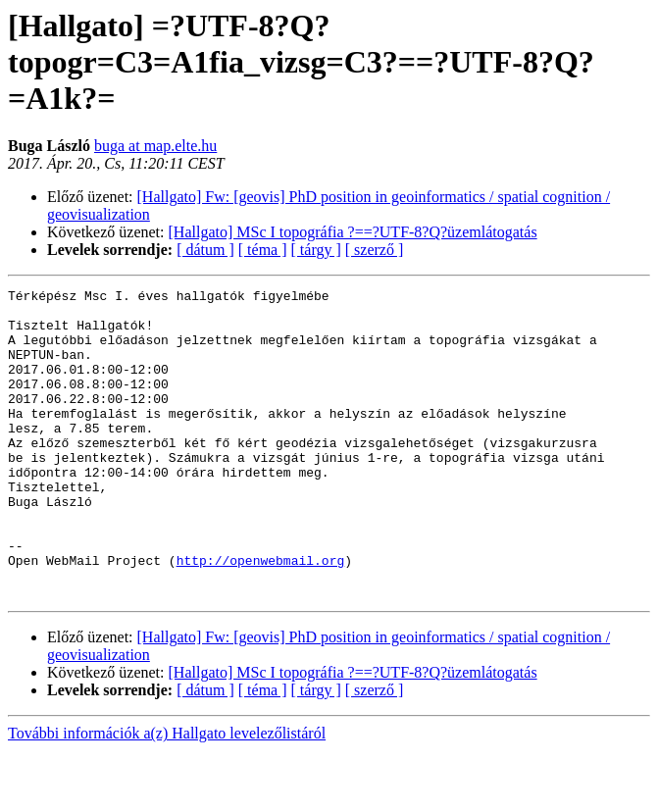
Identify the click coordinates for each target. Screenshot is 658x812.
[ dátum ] (205, 250)
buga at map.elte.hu (155, 146)
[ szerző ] (375, 250)
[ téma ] (263, 250)
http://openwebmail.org (261, 616)
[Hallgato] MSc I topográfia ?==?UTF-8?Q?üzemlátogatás (353, 232)
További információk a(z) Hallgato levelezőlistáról (167, 795)
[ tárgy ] (316, 250)
